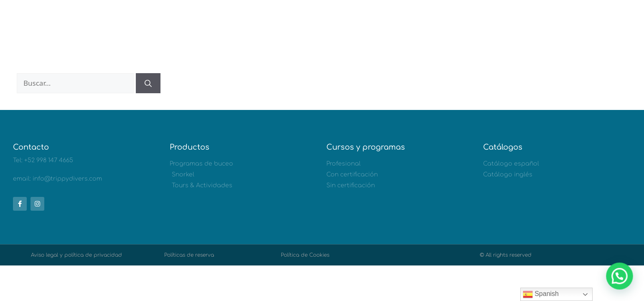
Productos (190, 147)
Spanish (541, 294)
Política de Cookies (305, 255)
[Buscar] (148, 83)
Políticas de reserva (189, 255)
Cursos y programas (366, 147)
